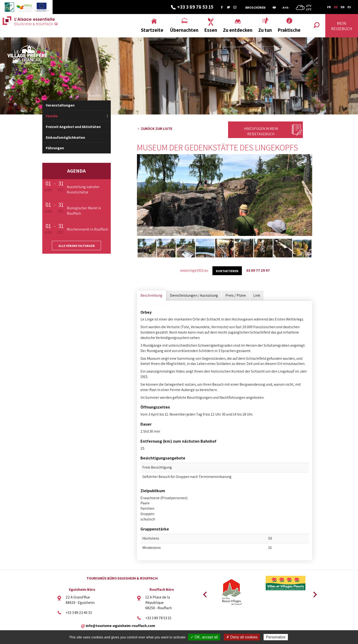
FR (329, 7)
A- (288, 7)
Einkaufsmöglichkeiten (65, 137)
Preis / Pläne (236, 295)
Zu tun (265, 30)
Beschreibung (151, 295)
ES (349, 7)
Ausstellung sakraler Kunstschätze (83, 189)
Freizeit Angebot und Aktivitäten (73, 127)
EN (343, 7)
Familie (52, 116)
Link (257, 295)
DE (336, 7)
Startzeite (152, 30)
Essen (211, 30)
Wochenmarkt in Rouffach (88, 229)
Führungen (55, 148)
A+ (284, 7)
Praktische (289, 30)
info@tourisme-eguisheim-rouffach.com (120, 626)
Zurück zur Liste (157, 129)
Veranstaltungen (60, 105)
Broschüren (255, 7)
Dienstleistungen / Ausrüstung (194, 295)
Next (313, 593)
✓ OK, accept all (204, 637)
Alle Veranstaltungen (77, 246)
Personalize (276, 637)
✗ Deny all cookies (242, 637)
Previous (204, 593)
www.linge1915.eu (194, 270)
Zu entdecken (238, 30)
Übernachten (184, 30)
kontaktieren (227, 271)
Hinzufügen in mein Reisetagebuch (261, 131)
